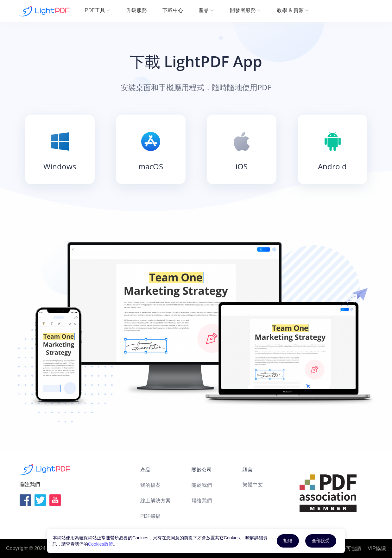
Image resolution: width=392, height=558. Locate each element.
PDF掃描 (150, 516)
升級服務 (137, 11)
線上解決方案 (155, 501)
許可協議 (351, 548)
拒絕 (288, 541)
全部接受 (321, 541)
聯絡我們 (202, 501)
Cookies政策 (101, 544)
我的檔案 (150, 485)
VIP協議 (377, 548)
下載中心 (173, 11)
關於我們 (202, 485)
